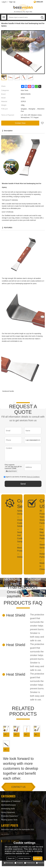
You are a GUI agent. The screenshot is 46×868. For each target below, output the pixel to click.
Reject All (11, 858)
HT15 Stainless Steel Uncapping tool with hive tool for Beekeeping (7, 735)
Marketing (41, 863)
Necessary (9, 863)
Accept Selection (24, 858)
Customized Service (18, 504)
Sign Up (12, 2)
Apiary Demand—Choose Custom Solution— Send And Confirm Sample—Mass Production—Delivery (18, 534)
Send (23, 484)
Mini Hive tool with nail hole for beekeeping (37, 735)
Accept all (38, 858)
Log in (4, 2)
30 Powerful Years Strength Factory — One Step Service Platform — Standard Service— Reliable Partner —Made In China (40, 540)
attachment (11, 471)
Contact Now (20, 123)
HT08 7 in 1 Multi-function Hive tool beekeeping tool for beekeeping (27, 735)
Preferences (30, 863)
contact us (18, 787)
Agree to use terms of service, (22, 477)
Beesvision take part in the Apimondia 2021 (18, 829)
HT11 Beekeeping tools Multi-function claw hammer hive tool (17, 735)
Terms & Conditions (33, 477)
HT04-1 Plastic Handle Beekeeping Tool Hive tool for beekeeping (7, 750)
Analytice (19, 863)
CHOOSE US (40, 504)
